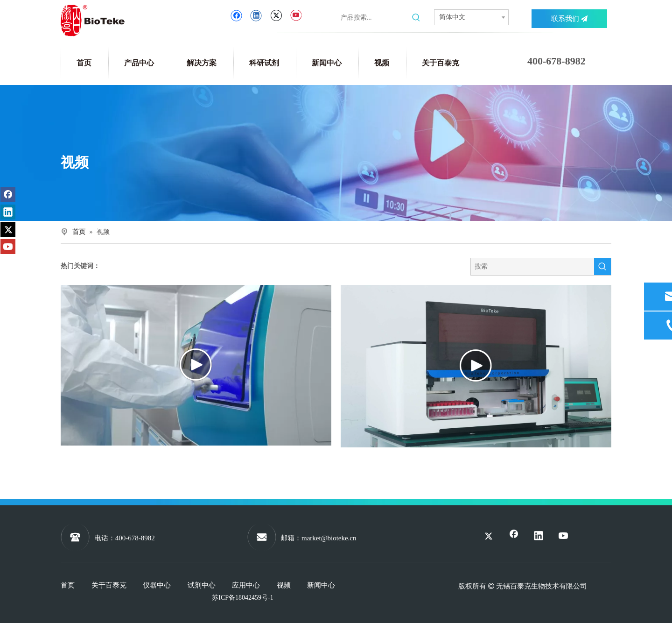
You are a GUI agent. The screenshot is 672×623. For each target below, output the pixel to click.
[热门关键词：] (416, 18)
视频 (284, 585)
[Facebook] (236, 16)
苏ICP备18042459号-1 (242, 598)
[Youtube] (296, 16)
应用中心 (246, 585)
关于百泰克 (109, 585)
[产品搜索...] (374, 18)
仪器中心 (157, 585)
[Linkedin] (256, 16)
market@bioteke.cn (329, 538)
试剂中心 (202, 585)
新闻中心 (321, 585)
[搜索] (532, 267)
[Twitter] (276, 16)
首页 (68, 585)
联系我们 (569, 19)
